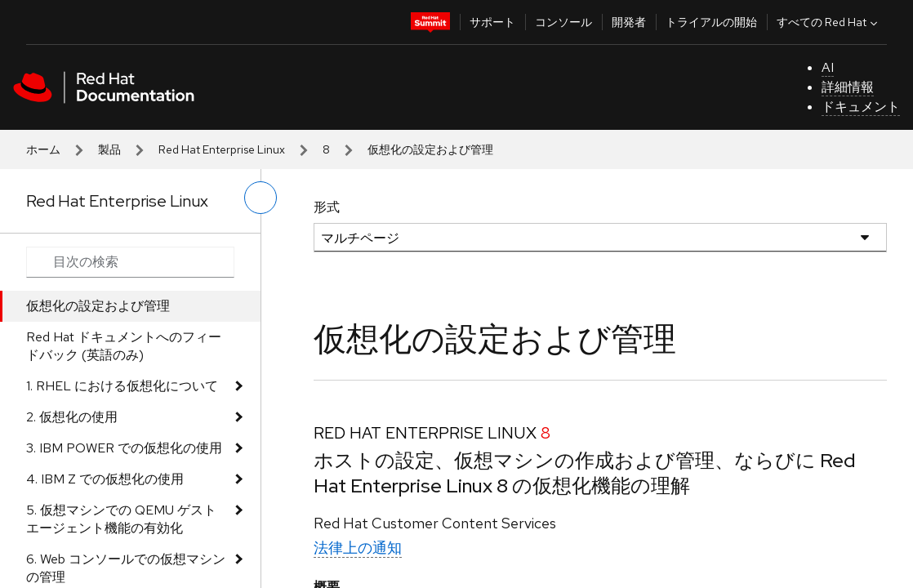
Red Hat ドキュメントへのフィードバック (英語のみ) (124, 346)
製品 (109, 149)
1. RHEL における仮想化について (122, 386)
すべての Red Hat (829, 22)
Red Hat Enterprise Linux (222, 149)
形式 (327, 207)
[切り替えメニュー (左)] (261, 198)
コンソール (563, 22)
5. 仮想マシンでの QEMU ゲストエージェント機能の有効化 (121, 519)
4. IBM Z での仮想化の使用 (105, 479)
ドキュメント (861, 107)
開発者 (629, 22)
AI (828, 67)
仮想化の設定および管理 (98, 306)
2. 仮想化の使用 (72, 417)
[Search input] (130, 262)
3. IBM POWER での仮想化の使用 (124, 448)
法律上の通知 (358, 548)
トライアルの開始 (711, 22)
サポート (492, 22)
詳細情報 (848, 87)
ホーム (43, 149)
